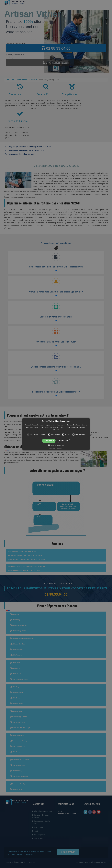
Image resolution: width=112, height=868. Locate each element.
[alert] (56, 434)
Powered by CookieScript (56, 448)
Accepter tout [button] (49, 441)
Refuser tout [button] (64, 441)
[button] (56, 434)
